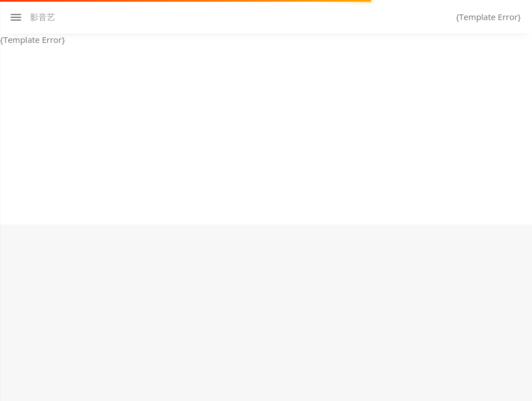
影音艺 (43, 17)
